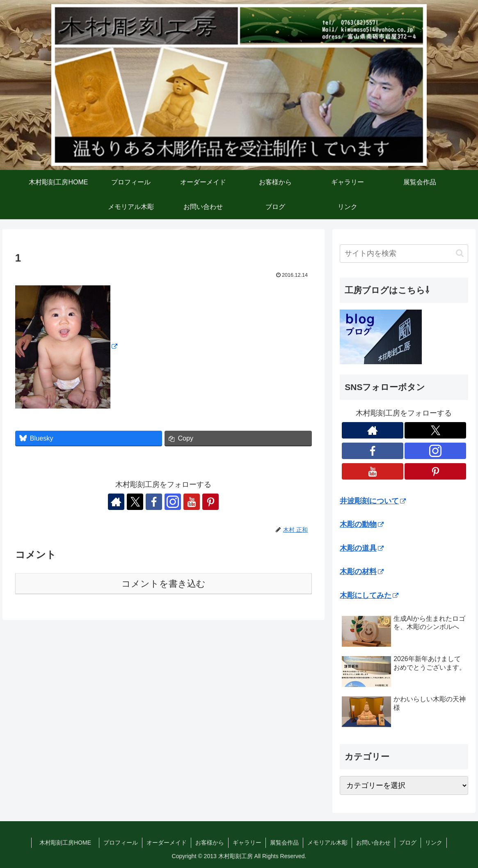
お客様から (210, 843)
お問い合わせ (373, 843)
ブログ (408, 843)
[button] (460, 253)
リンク (434, 843)
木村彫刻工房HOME (69, 843)
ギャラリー (247, 843)
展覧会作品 (284, 843)
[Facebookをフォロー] (154, 502)
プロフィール (121, 843)
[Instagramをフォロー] (173, 502)
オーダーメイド (167, 843)
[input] (404, 254)
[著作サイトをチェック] (116, 502)
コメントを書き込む (164, 584)
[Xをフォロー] (135, 502)
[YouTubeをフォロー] (192, 502)
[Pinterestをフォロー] (210, 502)
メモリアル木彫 (327, 843)
